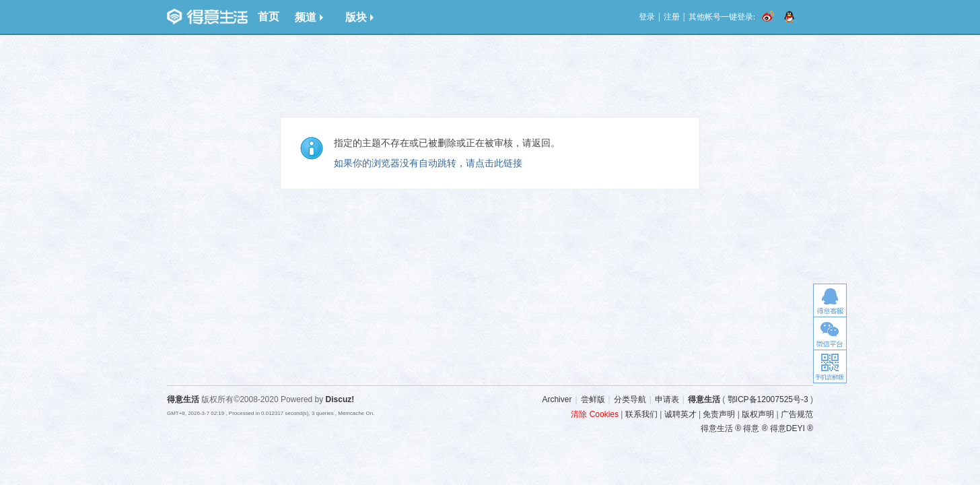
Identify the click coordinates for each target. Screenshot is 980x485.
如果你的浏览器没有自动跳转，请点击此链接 (428, 163)
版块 (359, 17)
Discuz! (340, 399)
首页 (269, 17)
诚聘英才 (680, 414)
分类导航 (630, 399)
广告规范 (797, 414)
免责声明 (719, 414)
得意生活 (704, 399)
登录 (647, 17)
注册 (672, 17)
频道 (309, 17)
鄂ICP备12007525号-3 (768, 399)
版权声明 (758, 414)
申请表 (667, 399)
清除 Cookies (595, 414)
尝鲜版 (593, 399)
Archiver (557, 399)
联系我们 (641, 414)
